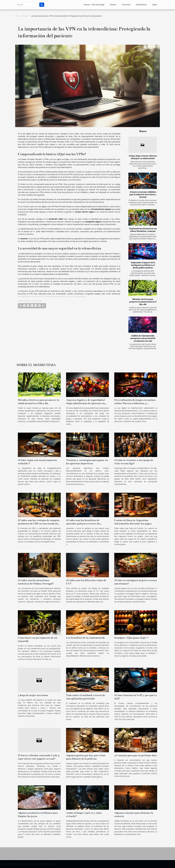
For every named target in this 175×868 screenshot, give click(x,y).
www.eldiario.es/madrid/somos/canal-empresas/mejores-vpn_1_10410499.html (52, 296)
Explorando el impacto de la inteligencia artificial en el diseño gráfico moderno (143, 265)
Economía (126, 5)
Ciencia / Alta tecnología (94, 5)
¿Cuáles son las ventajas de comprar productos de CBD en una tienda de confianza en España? (39, 524)
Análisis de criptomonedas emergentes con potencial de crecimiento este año (143, 338)
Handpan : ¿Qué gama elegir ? (131, 638)
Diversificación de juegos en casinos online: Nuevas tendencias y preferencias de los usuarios (135, 403)
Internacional (141, 5)
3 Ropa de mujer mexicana (33, 695)
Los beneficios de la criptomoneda (85, 638)
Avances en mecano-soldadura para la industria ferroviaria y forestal (143, 195)
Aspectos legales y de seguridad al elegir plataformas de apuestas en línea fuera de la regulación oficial (85, 403)
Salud (155, 5)
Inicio (17, 16)
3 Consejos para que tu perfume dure (136, 755)
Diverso (113, 5)
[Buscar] (27, 5)
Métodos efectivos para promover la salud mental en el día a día (143, 302)
